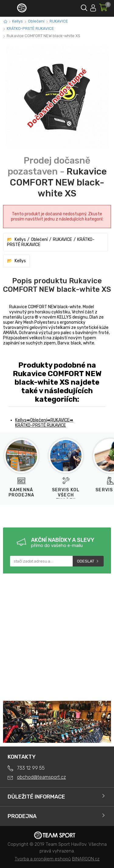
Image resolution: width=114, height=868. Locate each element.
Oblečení (36, 21)
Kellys (17, 21)
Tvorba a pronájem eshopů (43, 859)
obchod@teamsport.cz (41, 777)
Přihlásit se (93, 7)
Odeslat (86, 561)
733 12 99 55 (31, 768)
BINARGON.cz (86, 859)
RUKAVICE (59, 21)
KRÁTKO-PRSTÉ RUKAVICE (30, 28)
